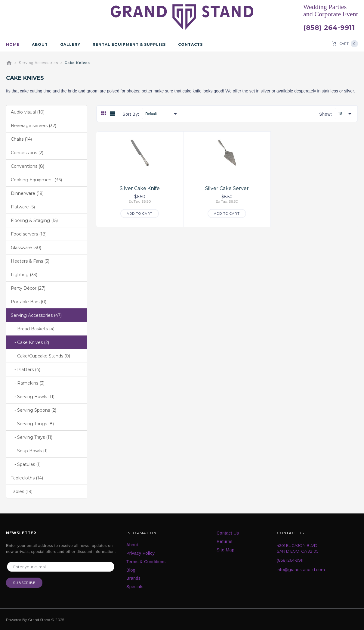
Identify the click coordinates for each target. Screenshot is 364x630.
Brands (133, 578)
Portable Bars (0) (29, 302)
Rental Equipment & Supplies (129, 45)
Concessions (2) (27, 153)
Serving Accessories (39, 63)
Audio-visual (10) (28, 112)
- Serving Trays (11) (32, 437)
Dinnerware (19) (27, 193)
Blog (131, 570)
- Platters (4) (26, 370)
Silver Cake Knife (140, 188)
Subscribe (24, 583)
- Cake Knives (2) (30, 342)
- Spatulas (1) (26, 464)
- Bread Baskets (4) (33, 329)
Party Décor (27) (28, 288)
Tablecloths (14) (27, 478)
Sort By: (131, 114)
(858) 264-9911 (329, 28)
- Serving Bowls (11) (33, 397)
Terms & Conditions (146, 562)
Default (151, 114)
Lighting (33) (24, 275)
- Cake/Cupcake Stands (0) (40, 356)
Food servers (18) (29, 234)
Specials (135, 587)
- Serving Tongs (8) (32, 424)
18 (340, 114)
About (40, 45)
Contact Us (228, 533)
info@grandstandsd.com (301, 569)
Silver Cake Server (227, 188)
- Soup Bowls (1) (29, 451)
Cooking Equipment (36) (36, 180)
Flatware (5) (23, 207)
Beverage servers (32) (34, 126)
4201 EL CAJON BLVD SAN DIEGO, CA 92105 (298, 548)
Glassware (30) (26, 248)
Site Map (225, 550)
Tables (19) (22, 491)
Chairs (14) (21, 139)
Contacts (190, 45)
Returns (225, 541)
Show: (326, 114)
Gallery (70, 45)
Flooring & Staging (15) (34, 220)
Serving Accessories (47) (36, 315)
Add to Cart (140, 214)
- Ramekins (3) (28, 383)
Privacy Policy (140, 553)
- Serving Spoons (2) (34, 410)
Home (13, 45)
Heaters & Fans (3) (30, 261)
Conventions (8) (28, 166)
